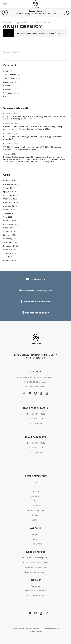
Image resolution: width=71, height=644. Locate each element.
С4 (35, 501)
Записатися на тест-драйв (35, 563)
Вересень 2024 (10, 246)
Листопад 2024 (10, 239)
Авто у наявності (35, 595)
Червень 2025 (10, 213)
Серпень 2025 (10, 206)
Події (6, 97)
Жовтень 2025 (10, 199)
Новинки (7, 89)
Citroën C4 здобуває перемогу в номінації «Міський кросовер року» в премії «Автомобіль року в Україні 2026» (33, 128)
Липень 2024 (9, 250)
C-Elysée (35, 496)
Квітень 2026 (9, 181)
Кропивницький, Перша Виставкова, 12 (35, 377)
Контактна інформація (35, 591)
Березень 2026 (11, 184)
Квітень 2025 (9, 221)
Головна (7, 22)
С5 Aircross (35, 506)
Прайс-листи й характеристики (35, 558)
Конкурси (8, 86)
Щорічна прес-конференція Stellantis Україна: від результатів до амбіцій (33, 138)
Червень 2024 (10, 253)
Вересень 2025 (10, 202)
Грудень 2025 (10, 192)
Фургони (35, 528)
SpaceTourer (35, 520)
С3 (35, 487)
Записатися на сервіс (35, 572)
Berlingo (35, 515)
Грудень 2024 (10, 235)
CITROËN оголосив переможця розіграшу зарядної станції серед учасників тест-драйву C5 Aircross (35, 118)
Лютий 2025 (9, 228)
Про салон (35, 586)
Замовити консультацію (35, 567)
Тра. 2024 (8, 257)
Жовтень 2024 (10, 242)
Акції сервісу (11, 78)
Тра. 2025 (8, 217)
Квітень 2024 (9, 260)
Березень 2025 (11, 224)
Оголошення (9, 93)
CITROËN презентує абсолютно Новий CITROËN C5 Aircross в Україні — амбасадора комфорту (32, 148)
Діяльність (8, 82)
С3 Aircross (35, 491)
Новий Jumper (35, 544)
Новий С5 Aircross (35, 510)
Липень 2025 (9, 210)
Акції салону (10, 75)
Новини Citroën (22, 22)
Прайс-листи (35, 279)
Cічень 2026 (9, 188)
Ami (35, 482)
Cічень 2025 (9, 231)
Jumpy (35, 539)
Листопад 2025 (10, 195)
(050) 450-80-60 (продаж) (35, 382)
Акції (35, 22)
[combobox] (35, 52)
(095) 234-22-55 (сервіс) (35, 387)
